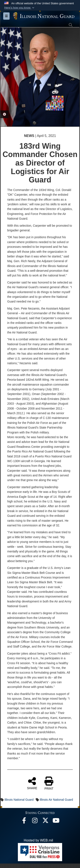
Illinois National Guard (19, 800)
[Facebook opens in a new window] (24, 822)
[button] (20, 8)
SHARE (32, 783)
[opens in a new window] (45, 822)
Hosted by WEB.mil (39, 840)
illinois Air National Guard (56, 800)
